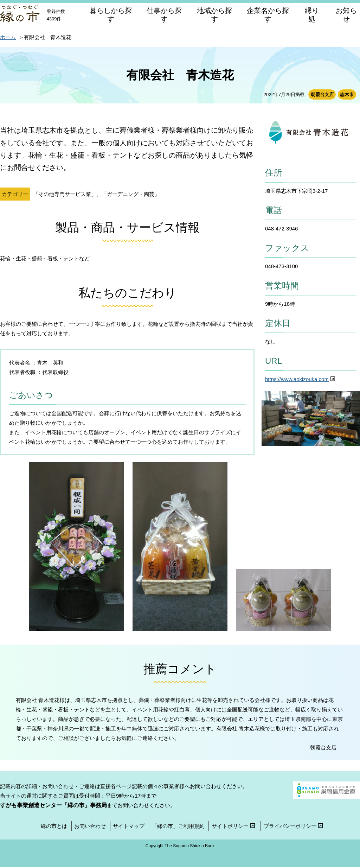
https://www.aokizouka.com (301, 379)
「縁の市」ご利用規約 (178, 826)
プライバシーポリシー (294, 826)
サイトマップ (129, 826)
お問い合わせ (90, 826)
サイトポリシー (234, 826)
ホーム (8, 37)
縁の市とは (54, 826)
